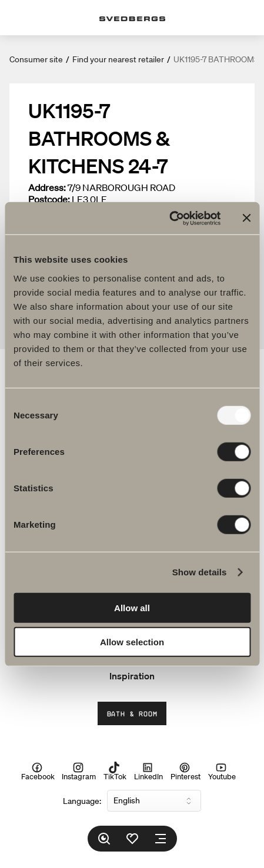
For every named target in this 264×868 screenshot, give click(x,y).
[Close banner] (246, 218)
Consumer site (36, 59)
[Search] (104, 839)
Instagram (79, 771)
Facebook (38, 771)
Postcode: (49, 199)
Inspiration (132, 676)
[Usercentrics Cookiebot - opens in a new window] (169, 218)
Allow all (132, 607)
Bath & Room (132, 713)
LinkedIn (148, 771)
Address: (47, 187)
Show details (200, 572)
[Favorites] (132, 839)
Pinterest (186, 771)
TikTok (115, 771)
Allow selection (132, 642)
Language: (82, 801)
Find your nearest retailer (118, 59)
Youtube (222, 771)
